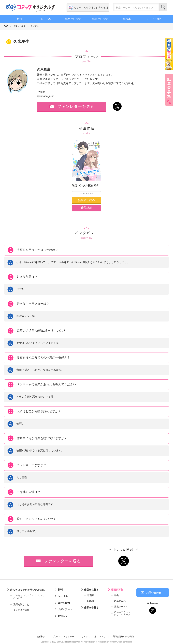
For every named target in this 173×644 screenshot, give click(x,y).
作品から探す (73, 19)
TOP (6, 26)
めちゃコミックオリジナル (30, 7)
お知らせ (63, 616)
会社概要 (41, 636)
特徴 (116, 595)
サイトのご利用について (93, 636)
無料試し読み (86, 200)
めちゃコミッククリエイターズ (122, 613)
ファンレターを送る (76, 106)
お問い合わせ (154, 593)
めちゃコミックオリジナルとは (91, 8)
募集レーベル (121, 607)
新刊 (19, 19)
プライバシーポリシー (63, 636)
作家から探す (100, 19)
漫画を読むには (21, 604)
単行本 (127, 19)
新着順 (91, 595)
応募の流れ (120, 601)
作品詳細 (86, 208)
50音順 (91, 601)
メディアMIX (154, 19)
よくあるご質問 (21, 610)
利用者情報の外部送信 (123, 636)
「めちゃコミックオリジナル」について (28, 597)
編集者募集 (169, 90)
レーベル (46, 19)
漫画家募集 (117, 590)
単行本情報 (64, 603)
